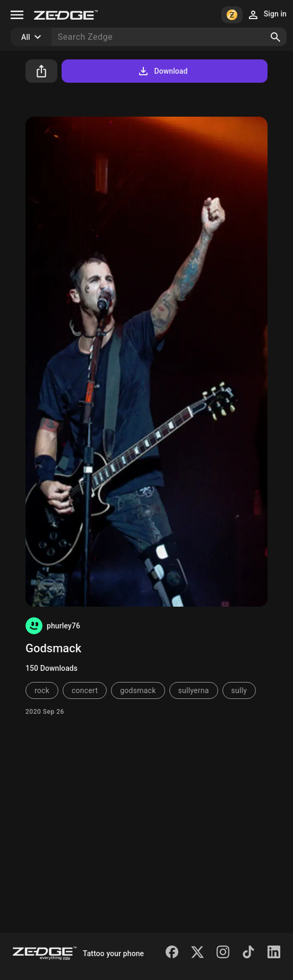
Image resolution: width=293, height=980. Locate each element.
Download (162, 71)
